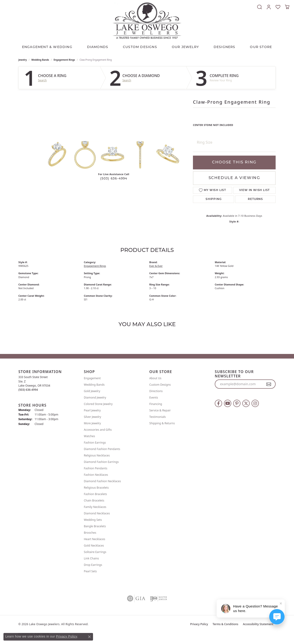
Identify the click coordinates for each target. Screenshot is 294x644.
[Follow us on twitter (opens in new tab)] (246, 403)
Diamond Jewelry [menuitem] (95, 398)
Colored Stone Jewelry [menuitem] (98, 404)
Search (42, 80)
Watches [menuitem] (89, 436)
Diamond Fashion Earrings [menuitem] (101, 462)
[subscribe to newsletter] (269, 384)
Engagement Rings (64, 60)
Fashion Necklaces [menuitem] (96, 475)
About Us (155, 378)
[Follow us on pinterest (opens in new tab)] (237, 403)
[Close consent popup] (89, 637)
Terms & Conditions (226, 624)
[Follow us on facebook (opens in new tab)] (218, 403)
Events (154, 398)
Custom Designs (160, 385)
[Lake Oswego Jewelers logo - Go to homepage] (147, 21)
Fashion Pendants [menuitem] (96, 468)
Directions (156, 391)
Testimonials (158, 417)
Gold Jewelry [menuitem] (92, 391)
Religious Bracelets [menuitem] (96, 488)
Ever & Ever (156, 266)
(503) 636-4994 (114, 179)
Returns (255, 199)
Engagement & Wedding (47, 47)
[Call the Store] (28, 390)
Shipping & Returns (162, 423)
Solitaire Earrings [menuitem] (95, 552)
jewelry (23, 60)
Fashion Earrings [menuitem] (95, 443)
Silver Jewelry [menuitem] (92, 417)
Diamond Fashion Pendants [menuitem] (102, 449)
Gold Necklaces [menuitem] (94, 546)
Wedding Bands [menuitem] (94, 385)
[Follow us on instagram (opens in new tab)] (255, 403)
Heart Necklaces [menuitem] (95, 539)
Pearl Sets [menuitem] (90, 571)
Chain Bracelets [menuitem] (94, 500)
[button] (260, 7)
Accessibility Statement (258, 624)
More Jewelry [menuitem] (92, 423)
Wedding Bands (40, 60)
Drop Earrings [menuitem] (93, 565)
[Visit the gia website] (136, 598)
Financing (156, 404)
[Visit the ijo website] (159, 598)
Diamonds (98, 47)
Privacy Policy (199, 624)
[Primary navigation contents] (147, 46)
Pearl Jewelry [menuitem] (92, 410)
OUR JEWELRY (185, 47)
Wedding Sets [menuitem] (93, 520)
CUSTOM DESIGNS (140, 47)
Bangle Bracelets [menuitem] (95, 526)
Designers (225, 47)
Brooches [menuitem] (90, 533)
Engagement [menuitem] (92, 378)
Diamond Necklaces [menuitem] (97, 513)
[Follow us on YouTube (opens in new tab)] (228, 403)
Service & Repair (160, 410)
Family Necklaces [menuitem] (95, 507)
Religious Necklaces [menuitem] (97, 455)
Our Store (261, 47)
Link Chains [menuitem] (91, 558)
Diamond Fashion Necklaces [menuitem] (102, 481)
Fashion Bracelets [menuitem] (95, 494)
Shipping (213, 199)
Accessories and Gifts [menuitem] (98, 430)
